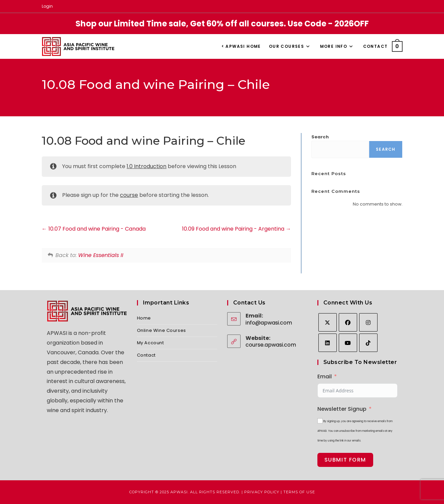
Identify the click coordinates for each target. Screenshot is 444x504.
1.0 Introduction (146, 166)
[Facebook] (348, 322)
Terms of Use (299, 492)
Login (47, 6)
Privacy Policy (262, 492)
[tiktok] (368, 343)
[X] (328, 322)
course (129, 195)
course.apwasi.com (271, 345)
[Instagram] (368, 322)
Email (325, 376)
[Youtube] (348, 343)
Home (144, 318)
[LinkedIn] (328, 343)
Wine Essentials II (101, 255)
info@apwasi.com (269, 323)
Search (320, 137)
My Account (151, 343)
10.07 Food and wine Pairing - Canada (94, 229)
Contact (146, 355)
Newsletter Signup (342, 409)
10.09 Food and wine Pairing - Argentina (237, 229)
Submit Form (345, 460)
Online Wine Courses (162, 330)
